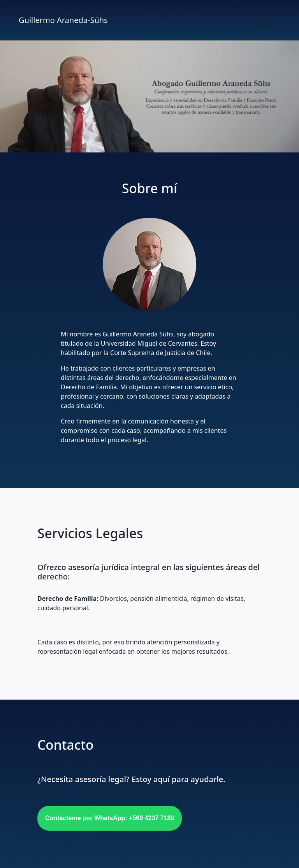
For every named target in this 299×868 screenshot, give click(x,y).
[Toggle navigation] (269, 20)
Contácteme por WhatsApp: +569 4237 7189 (110, 818)
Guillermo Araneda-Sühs (63, 20)
